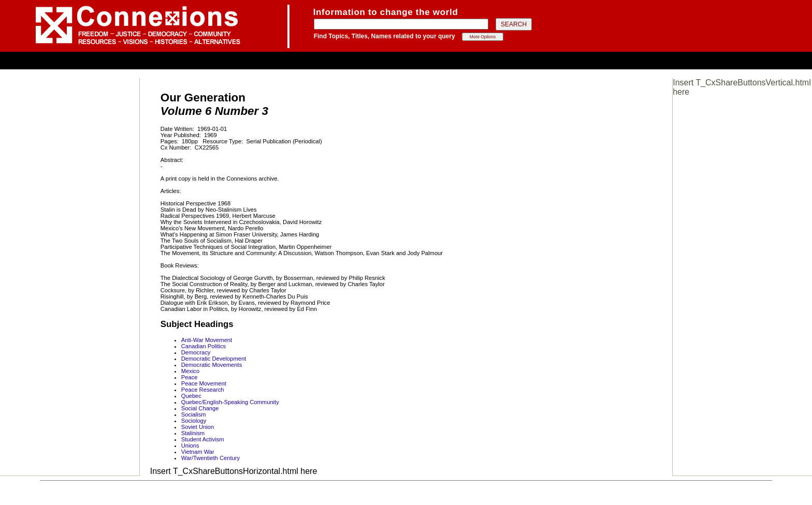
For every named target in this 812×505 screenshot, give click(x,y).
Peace (190, 377)
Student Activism (203, 439)
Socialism (194, 414)
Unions (190, 445)
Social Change (200, 408)
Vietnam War (198, 452)
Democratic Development (214, 359)
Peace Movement (204, 383)
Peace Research (203, 390)
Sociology (194, 421)
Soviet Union (198, 427)
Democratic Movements (212, 365)
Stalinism (193, 433)
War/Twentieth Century (211, 458)
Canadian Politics (204, 346)
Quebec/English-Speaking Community (230, 402)
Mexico (190, 371)
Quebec (191, 396)
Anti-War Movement (207, 340)
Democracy (196, 352)
